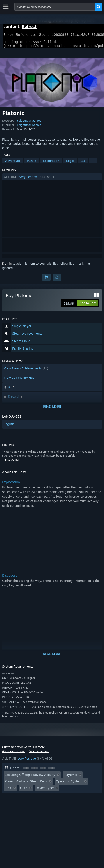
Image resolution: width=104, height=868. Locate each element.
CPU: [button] (8, 790)
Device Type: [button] (45, 790)
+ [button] (93, 163)
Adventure (13, 163)
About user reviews (14, 754)
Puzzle (32, 163)
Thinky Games (11, 462)
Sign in (7, 266)
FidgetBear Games (29, 123)
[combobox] (55, 7)
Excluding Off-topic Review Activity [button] (30, 777)
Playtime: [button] (70, 777)
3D (83, 163)
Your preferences (39, 754)
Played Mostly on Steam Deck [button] (26, 784)
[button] (52, 179)
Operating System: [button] (69, 784)
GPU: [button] (24, 790)
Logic (70, 163)
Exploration (51, 163)
